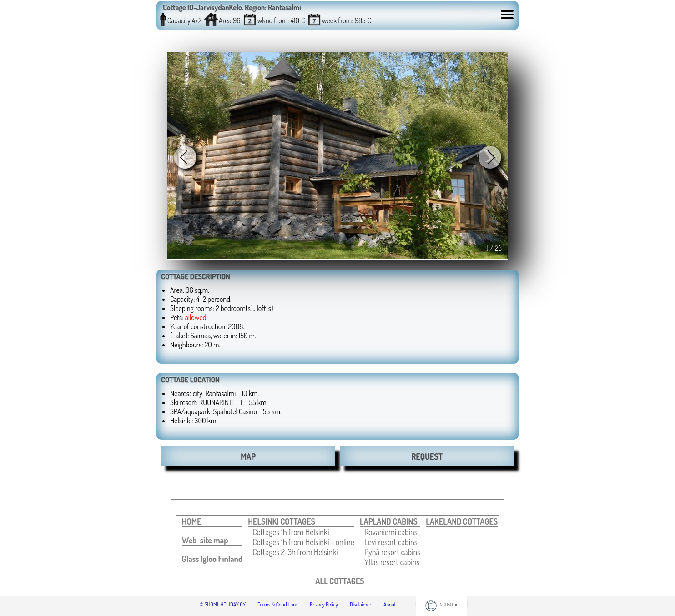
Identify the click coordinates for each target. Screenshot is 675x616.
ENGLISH (442, 605)
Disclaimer (360, 604)
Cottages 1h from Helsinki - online (303, 542)
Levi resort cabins (391, 542)
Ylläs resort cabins (392, 562)
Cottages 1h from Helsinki (291, 532)
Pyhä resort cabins (392, 552)
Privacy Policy (324, 604)
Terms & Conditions (278, 604)
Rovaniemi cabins (391, 532)
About (390, 604)
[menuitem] (212, 522)
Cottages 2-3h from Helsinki (295, 552)
